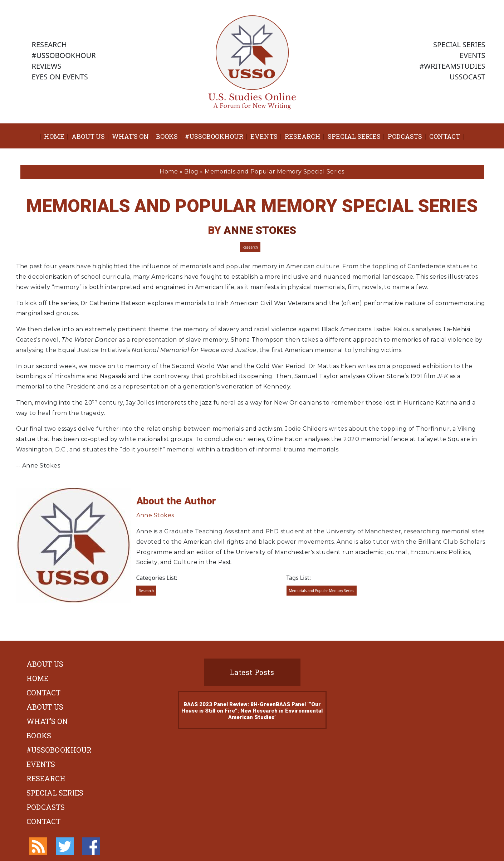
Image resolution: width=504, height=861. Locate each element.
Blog (191, 172)
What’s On (130, 136)
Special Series (354, 136)
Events (264, 136)
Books (167, 136)
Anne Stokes (260, 230)
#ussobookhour (214, 136)
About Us (88, 136)
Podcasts (405, 136)
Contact (445, 136)
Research (303, 136)
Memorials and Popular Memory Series (322, 591)
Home (54, 136)
